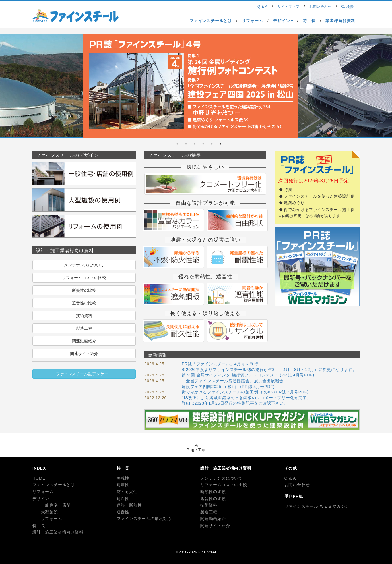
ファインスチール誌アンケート (84, 374)
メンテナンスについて (84, 265)
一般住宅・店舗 (52, 505)
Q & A (290, 478)
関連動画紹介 (84, 341)
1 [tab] (220, 144)
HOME (39, 478)
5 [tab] (186, 144)
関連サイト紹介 (84, 354)
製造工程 (84, 328)
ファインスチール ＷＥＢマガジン (317, 506)
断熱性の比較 (84, 290)
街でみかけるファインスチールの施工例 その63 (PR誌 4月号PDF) (245, 392)
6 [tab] (177, 144)
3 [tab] (203, 144)
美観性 (123, 478)
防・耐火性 (127, 492)
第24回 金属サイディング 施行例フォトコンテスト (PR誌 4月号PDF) (248, 375)
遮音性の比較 (84, 303)
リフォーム (43, 492)
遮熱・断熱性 (129, 505)
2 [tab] (212, 144)
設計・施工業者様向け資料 (58, 532)
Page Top (196, 448)
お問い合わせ (297, 485)
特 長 (39, 526)
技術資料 (84, 316)
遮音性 (123, 512)
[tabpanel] (190, 87)
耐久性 (123, 499)
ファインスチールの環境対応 (144, 519)
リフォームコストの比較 (84, 278)
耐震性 (123, 485)
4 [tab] (195, 144)
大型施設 (45, 512)
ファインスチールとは (54, 485)
